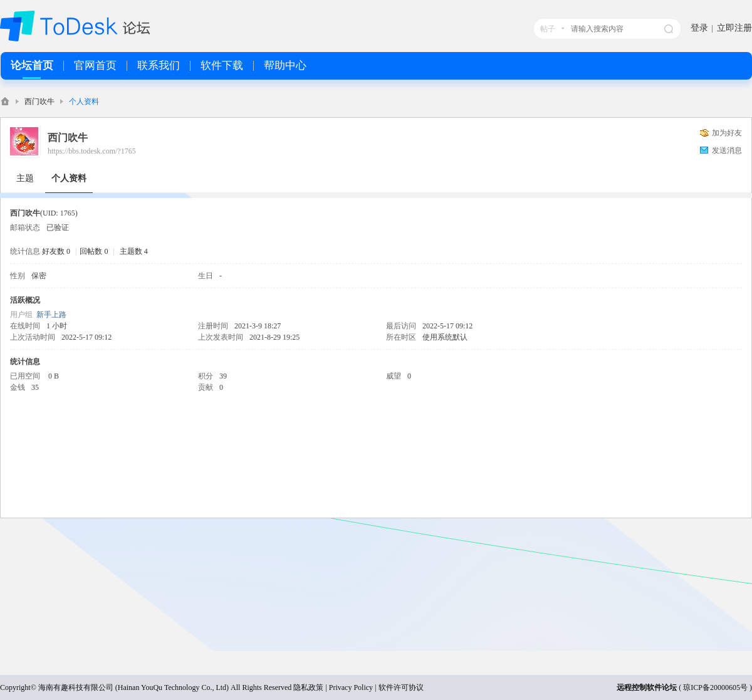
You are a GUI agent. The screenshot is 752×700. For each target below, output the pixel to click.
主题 (25, 178)
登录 (699, 28)
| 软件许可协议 (398, 687)
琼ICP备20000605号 (715, 687)
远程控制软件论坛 (647, 687)
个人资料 (69, 178)
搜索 (669, 29)
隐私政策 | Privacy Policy (333, 687)
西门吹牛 (39, 102)
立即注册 (734, 28)
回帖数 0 (94, 251)
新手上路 (51, 315)
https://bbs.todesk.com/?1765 (92, 151)
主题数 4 (134, 251)
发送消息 (727, 150)
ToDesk (5, 101)
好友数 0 (56, 251)
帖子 (548, 29)
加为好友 (727, 133)
